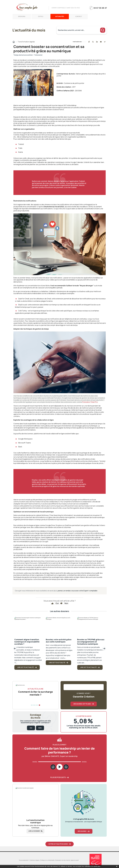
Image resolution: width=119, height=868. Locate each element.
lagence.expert (75, 860)
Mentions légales (35, 860)
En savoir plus (96, 866)
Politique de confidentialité (47, 860)
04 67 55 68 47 (100, 8)
